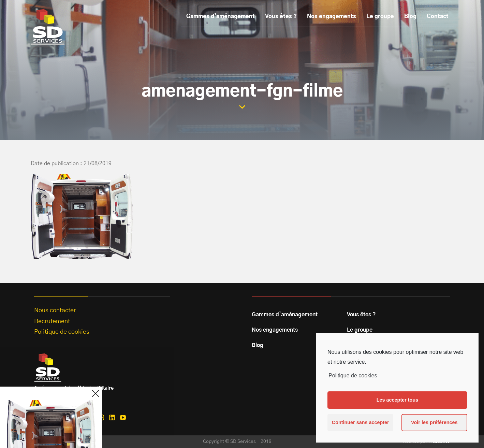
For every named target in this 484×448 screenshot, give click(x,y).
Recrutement (52, 321)
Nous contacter (55, 310)
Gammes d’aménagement (221, 16)
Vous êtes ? (281, 16)
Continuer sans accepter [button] (361, 422)
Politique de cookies (353, 375)
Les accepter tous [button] (397, 400)
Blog (410, 16)
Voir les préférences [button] (434, 422)
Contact (438, 16)
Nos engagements (332, 16)
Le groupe (380, 16)
